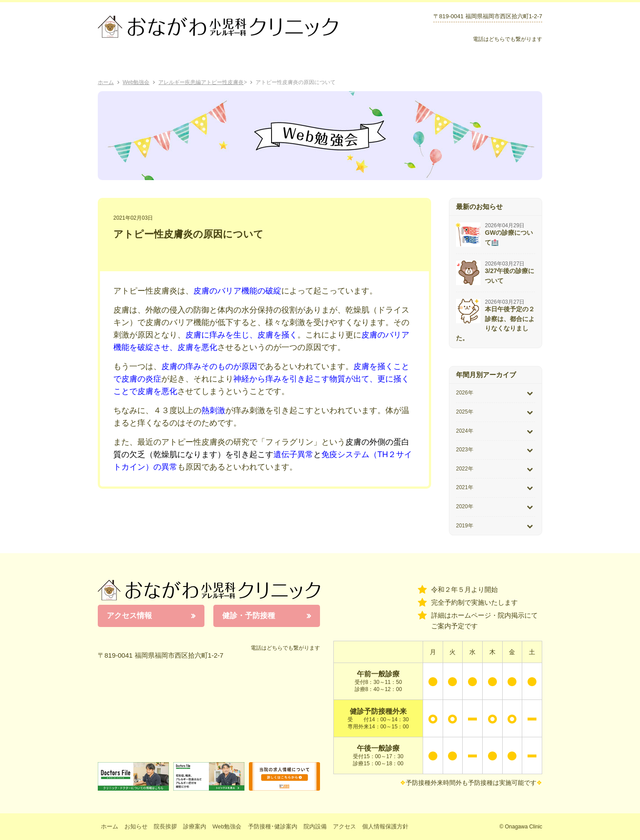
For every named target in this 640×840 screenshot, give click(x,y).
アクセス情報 (129, 616)
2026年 (465, 393)
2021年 (465, 487)
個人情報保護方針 (385, 826)
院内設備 (459, 62)
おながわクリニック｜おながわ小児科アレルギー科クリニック (218, 27)
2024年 (465, 431)
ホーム (123, 62)
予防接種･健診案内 (345, 62)
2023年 (465, 450)
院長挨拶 (173, 62)
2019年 (465, 526)
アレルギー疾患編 (180, 82)
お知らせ (410, 62)
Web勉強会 (275, 62)
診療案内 (221, 62)
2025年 (465, 412)
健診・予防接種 (249, 616)
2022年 (465, 469)
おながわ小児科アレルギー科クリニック (209, 590)
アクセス (513, 62)
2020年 (465, 506)
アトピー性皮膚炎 (222, 82)
